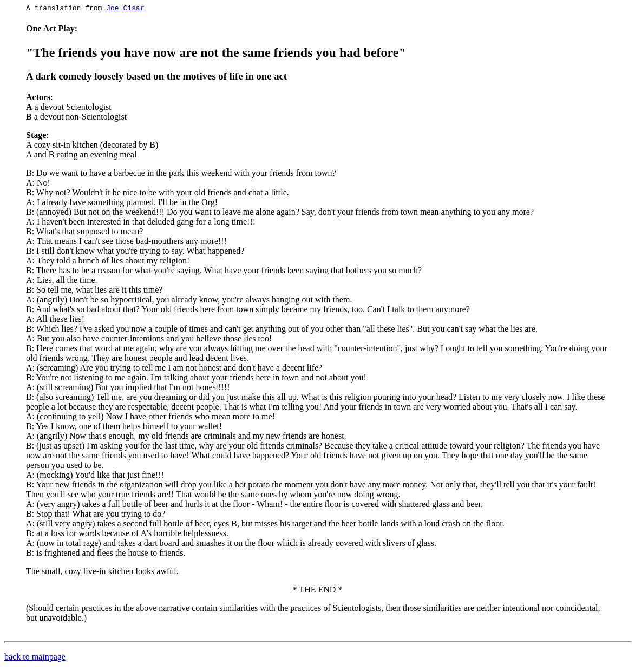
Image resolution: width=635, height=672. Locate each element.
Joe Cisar (125, 9)
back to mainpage (35, 658)
